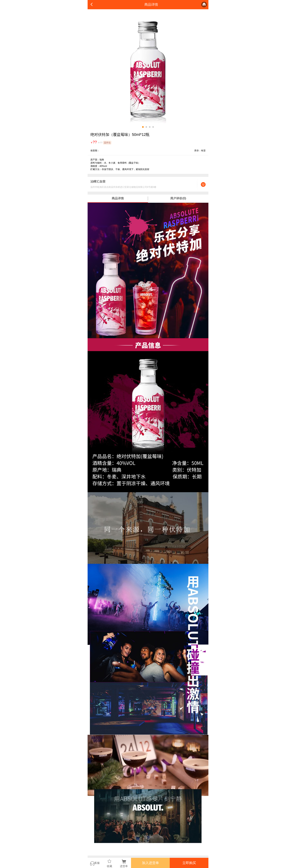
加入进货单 (150, 863)
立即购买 (189, 863)
